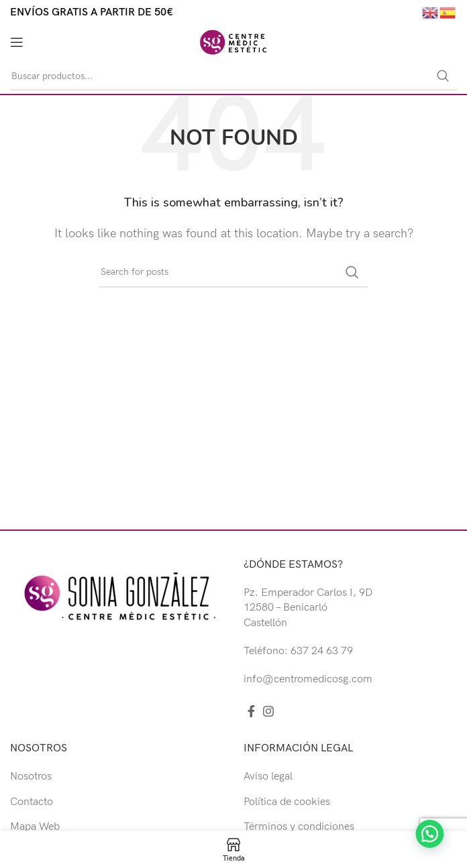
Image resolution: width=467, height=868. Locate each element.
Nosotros (31, 777)
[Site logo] (233, 42)
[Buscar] (234, 76)
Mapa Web (35, 827)
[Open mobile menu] (17, 42)
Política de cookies (287, 802)
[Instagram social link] (268, 711)
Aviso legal (268, 777)
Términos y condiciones (299, 827)
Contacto (32, 802)
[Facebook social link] (251, 711)
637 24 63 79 (322, 651)
